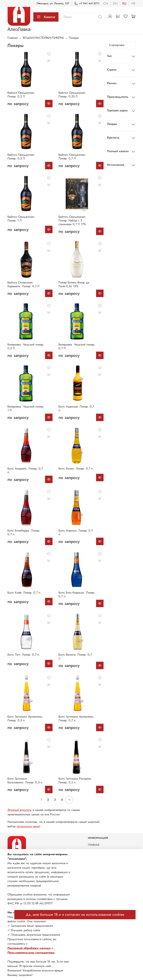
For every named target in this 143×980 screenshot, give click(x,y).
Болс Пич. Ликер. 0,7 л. (24, 655)
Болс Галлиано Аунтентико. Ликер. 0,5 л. (25, 718)
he (133, 4)
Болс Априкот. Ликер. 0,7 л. (76, 532)
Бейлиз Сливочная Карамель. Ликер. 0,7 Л (23, 284)
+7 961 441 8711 (87, 3)
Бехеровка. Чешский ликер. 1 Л (26, 408)
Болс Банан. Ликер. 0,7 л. (76, 468)
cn (106, 4)
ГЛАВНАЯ (94, 845)
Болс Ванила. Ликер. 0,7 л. (75, 656)
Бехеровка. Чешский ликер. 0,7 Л (77, 346)
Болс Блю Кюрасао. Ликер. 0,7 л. (77, 594)
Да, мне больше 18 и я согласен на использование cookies (75, 915)
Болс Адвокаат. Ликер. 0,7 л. (76, 408)
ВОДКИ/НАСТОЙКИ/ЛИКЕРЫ (43, 38)
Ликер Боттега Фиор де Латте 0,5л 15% (74, 284)
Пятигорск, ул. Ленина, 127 (53, 3)
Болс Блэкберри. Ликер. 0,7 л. (24, 532)
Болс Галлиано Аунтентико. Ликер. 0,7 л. (76, 718)
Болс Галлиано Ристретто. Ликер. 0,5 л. (75, 780)
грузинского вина (28, 826)
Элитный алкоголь (20, 810)
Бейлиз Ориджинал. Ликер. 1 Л (21, 219)
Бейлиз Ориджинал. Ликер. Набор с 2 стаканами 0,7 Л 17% (72, 220)
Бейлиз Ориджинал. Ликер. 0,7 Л (72, 157)
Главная (13, 38)
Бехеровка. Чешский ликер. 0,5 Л (26, 346)
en (115, 4)
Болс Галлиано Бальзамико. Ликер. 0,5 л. (25, 780)
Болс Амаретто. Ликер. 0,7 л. (25, 470)
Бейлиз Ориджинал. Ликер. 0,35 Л (72, 95)
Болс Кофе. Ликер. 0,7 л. (24, 593)
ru (124, 4)
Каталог (46, 17)
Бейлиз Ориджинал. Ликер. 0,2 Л (21, 95)
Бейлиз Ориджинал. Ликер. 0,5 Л (21, 157)
